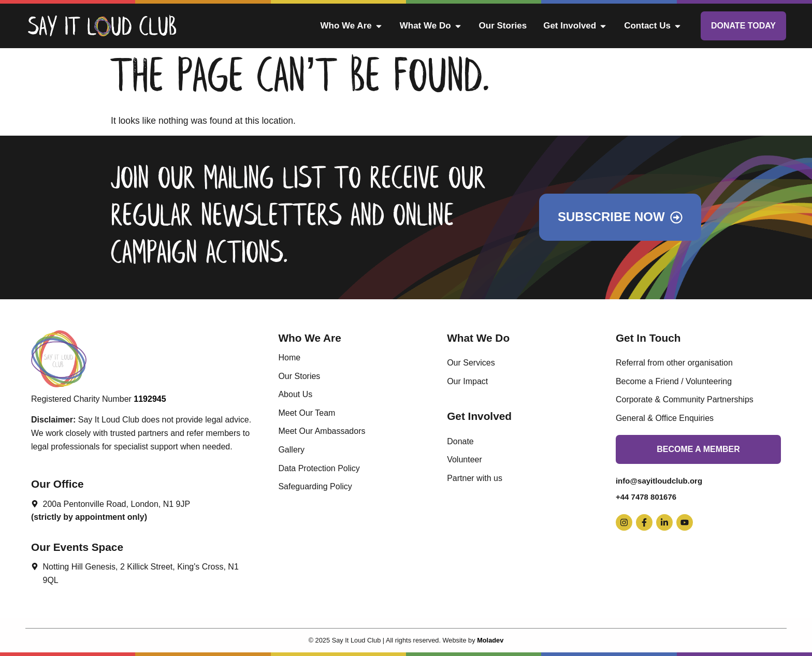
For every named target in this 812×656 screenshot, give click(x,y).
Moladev (490, 640)
